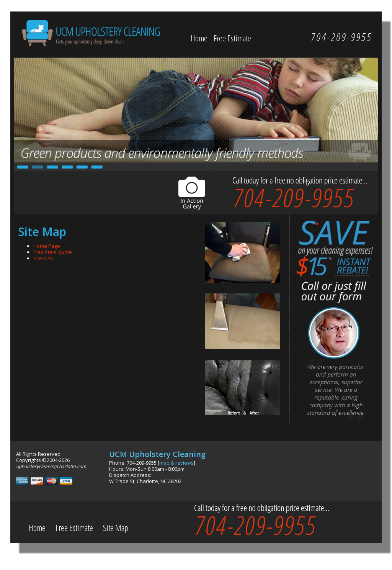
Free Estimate (232, 38)
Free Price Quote (53, 252)
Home (199, 38)
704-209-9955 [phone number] (294, 197)
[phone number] (341, 37)
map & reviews (176, 463)
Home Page (47, 246)
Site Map (43, 258)
